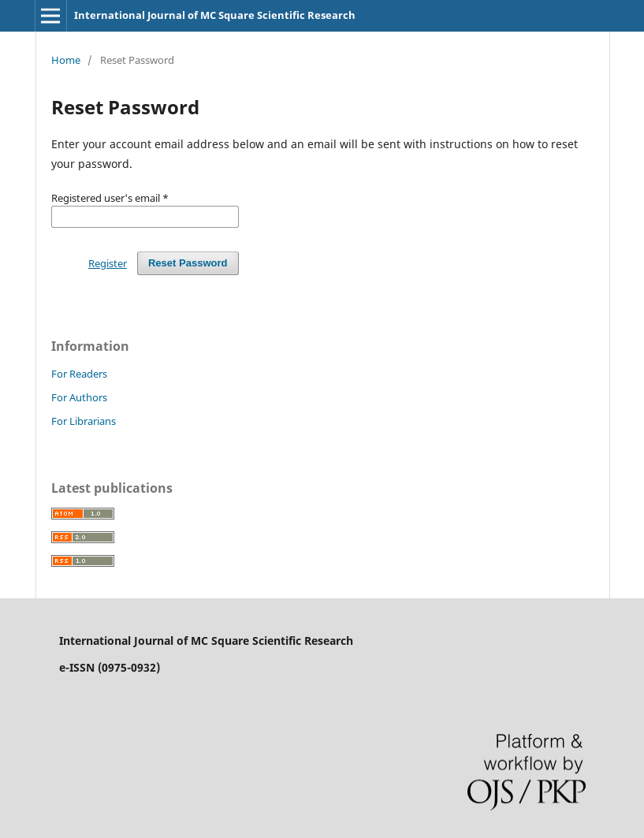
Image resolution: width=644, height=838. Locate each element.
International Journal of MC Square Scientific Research (215, 15)
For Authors (79, 397)
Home (66, 60)
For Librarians (84, 421)
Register (108, 263)
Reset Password (188, 263)
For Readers (79, 374)
